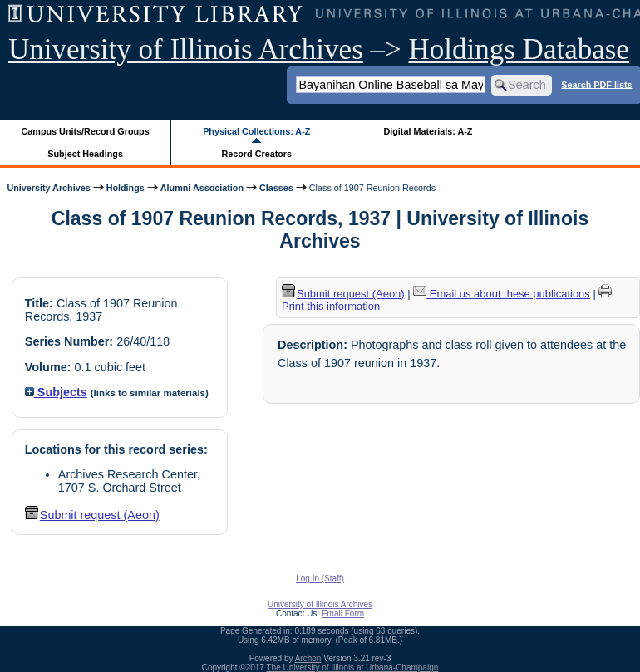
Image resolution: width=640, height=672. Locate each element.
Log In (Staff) (320, 579)
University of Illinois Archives (186, 49)
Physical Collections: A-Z (256, 131)
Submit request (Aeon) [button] (92, 515)
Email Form (343, 613)
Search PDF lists (596, 84)
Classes (276, 188)
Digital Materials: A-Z (428, 131)
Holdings (126, 188)
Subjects (56, 392)
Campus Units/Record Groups (86, 131)
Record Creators (256, 154)
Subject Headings (85, 154)
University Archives (48, 188)
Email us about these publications (502, 294)
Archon (308, 658)
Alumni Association (202, 188)
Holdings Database (519, 49)
